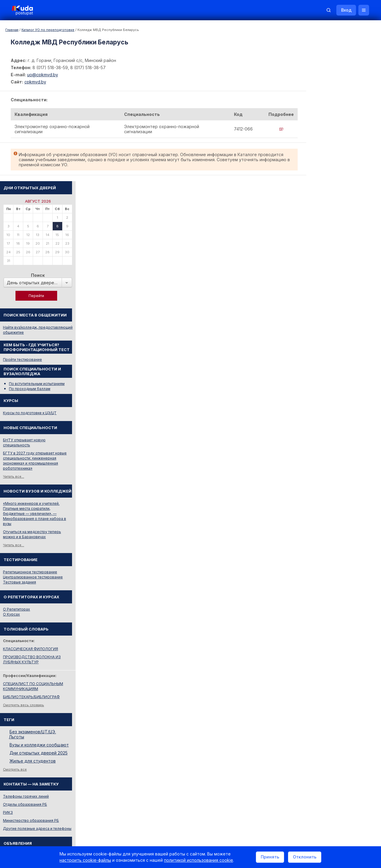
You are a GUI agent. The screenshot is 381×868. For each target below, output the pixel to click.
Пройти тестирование (328, 206)
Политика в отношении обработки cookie (55, 837)
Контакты (284, 788)
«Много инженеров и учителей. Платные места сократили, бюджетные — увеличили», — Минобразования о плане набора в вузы (340, 360)
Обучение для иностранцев (336, 788)
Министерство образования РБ (336, 667)
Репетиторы (319, 702)
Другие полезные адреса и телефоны (343, 675)
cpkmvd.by (35, 82)
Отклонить (305, 857)
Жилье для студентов (338, 607)
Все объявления (323, 718)
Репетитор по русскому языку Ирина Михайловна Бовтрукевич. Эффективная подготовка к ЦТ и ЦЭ (341, 756)
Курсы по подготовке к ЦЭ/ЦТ (335, 259)
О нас (231, 788)
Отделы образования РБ (330, 651)
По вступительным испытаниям (342, 230)
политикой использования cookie (199, 860)
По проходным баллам (335, 235)
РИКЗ (313, 659)
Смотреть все (320, 616)
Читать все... (319, 323)
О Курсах (317, 461)
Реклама (255, 788)
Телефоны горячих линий (331, 643)
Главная (12, 30)
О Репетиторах (322, 456)
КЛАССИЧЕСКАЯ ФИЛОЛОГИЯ (336, 495)
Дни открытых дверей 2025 (344, 599)
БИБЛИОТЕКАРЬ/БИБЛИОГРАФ (337, 543)
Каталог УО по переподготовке (48, 30)
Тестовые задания (325, 429)
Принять (270, 857)
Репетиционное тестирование (335, 419)
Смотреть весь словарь (329, 552)
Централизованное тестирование (338, 424)
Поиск (343, 122)
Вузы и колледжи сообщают (345, 591)
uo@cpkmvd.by (43, 75)
